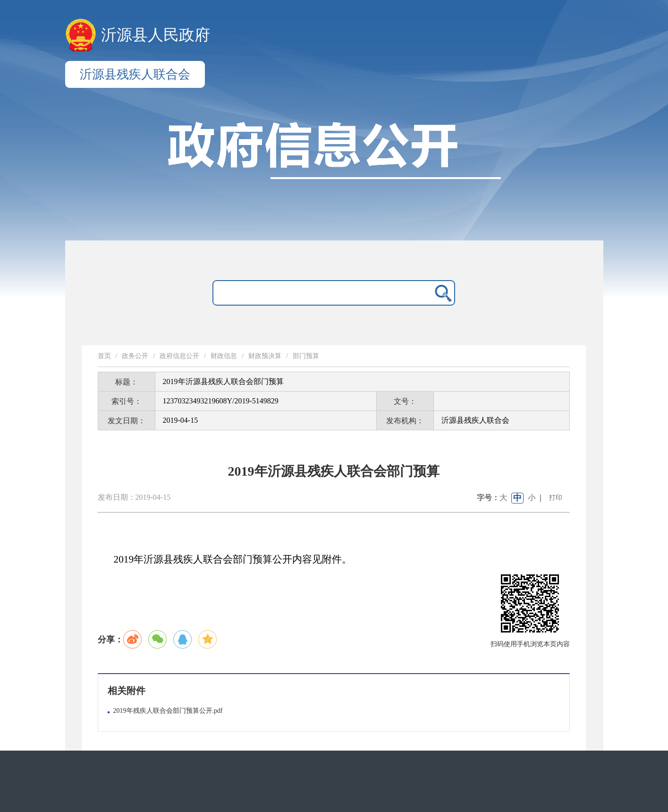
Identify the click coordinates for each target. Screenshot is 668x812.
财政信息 (224, 356)
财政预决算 (265, 356)
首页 (104, 356)
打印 (556, 498)
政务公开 (135, 356)
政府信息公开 (179, 356)
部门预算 (306, 356)
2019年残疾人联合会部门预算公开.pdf (168, 711)
